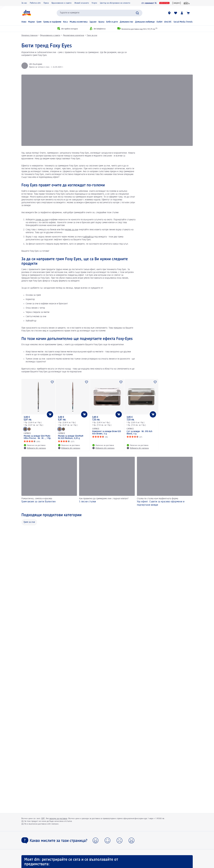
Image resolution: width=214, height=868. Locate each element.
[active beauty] (187, 3)
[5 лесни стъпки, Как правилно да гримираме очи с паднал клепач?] (107, 482)
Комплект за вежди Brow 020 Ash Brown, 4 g (107, 433)
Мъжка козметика (79, 22)
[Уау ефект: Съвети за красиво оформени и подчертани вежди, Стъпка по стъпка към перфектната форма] (165, 482)
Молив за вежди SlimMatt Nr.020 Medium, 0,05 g (71, 437)
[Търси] (137, 13)
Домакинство (126, 22)
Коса (65, 22)
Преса (46, 3)
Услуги (94, 3)
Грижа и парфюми (52, 22)
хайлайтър (88, 237)
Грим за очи (92, 35)
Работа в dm (35, 3)
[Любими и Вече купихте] (176, 13)
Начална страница (29, 35)
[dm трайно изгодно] (164, 3)
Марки (31, 22)
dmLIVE (168, 22)
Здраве (93, 22)
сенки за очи (42, 220)
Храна (101, 22)
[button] (96, 840)
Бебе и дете (112, 22)
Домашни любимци (145, 22)
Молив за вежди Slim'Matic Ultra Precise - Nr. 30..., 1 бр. (38, 437)
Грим (39, 22)
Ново (24, 22)
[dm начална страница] (26, 13)
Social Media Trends (183, 22)
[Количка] (188, 13)
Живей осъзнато (82, 3)
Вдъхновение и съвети (62, 3)
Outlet (159, 22)
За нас (24, 3)
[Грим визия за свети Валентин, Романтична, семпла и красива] (49, 482)
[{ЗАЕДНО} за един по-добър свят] (177, 3)
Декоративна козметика (74, 35)
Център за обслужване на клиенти (115, 3)
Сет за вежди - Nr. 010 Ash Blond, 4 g (139, 433)
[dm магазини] (169, 13)
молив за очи (72, 230)
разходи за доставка (58, 819)
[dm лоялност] (149, 3)
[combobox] (100, 13)
